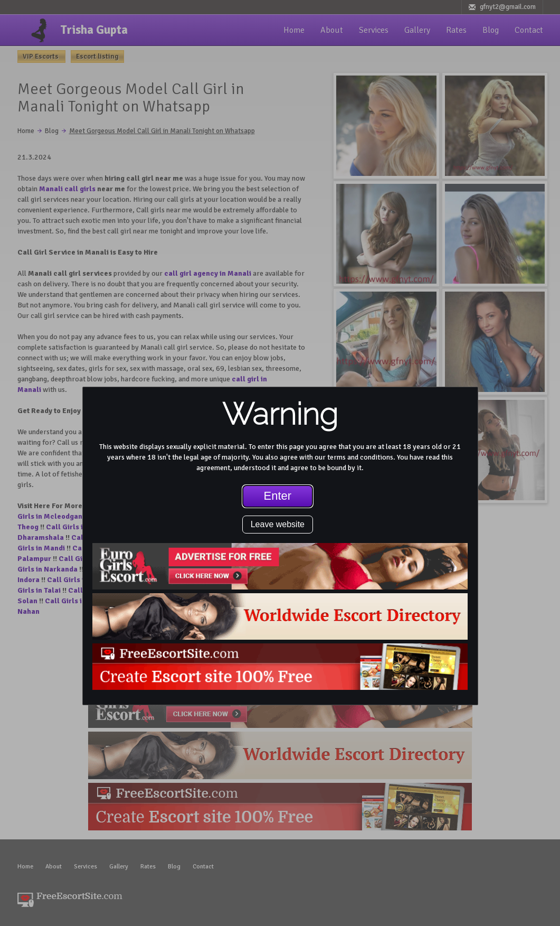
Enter (278, 496)
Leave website (278, 524)
